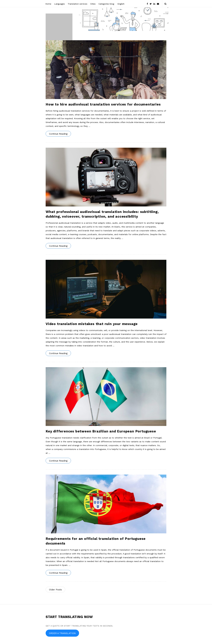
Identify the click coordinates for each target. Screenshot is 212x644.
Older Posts (55, 590)
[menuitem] (121, 4)
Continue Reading (58, 134)
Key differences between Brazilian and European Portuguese (101, 431)
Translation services (78, 4)
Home (48, 4)
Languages (59, 4)
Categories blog (106, 4)
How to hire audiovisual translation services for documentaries (103, 104)
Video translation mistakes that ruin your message (92, 324)
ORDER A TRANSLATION (62, 633)
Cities (93, 4)
